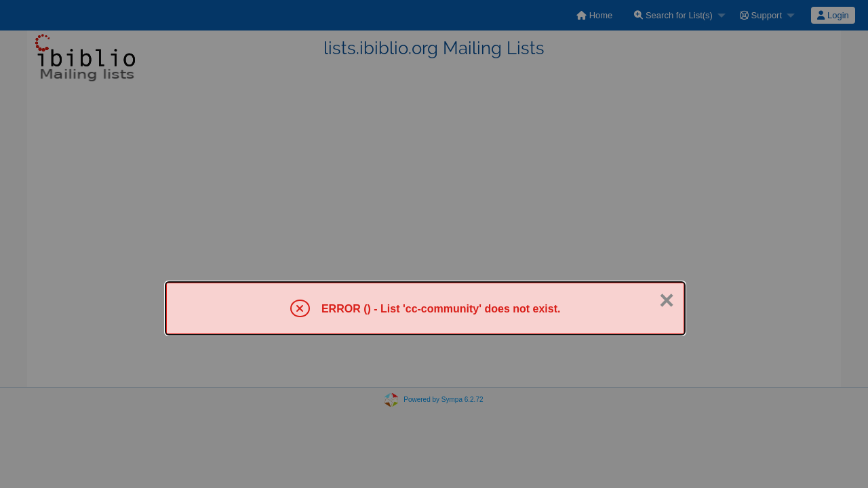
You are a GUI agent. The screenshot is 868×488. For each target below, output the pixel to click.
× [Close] (667, 300)
